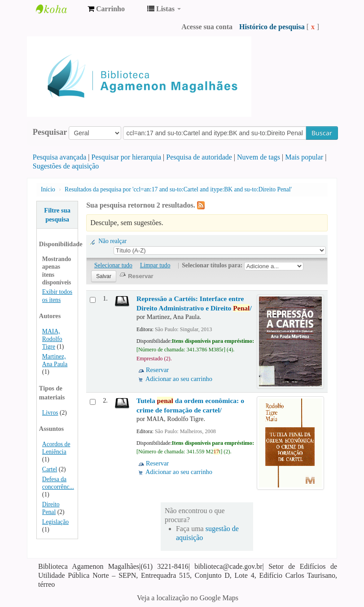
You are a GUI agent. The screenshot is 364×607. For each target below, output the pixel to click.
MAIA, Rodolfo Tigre (52, 339)
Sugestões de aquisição (66, 166)
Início (48, 189)
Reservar (157, 370)
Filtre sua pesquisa (57, 215)
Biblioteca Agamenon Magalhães (58, 9)
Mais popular (304, 157)
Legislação (55, 522)
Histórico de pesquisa (272, 27)
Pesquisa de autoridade (199, 157)
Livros (50, 413)
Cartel (50, 469)
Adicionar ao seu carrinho (179, 379)
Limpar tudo (155, 265)
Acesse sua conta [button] (207, 27)
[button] (106, 9)
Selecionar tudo (113, 265)
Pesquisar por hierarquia (127, 157)
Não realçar (112, 241)
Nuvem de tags (259, 157)
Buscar (322, 133)
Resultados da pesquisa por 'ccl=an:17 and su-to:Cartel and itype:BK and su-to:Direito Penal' (178, 189)
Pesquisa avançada (60, 157)
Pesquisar (50, 132)
